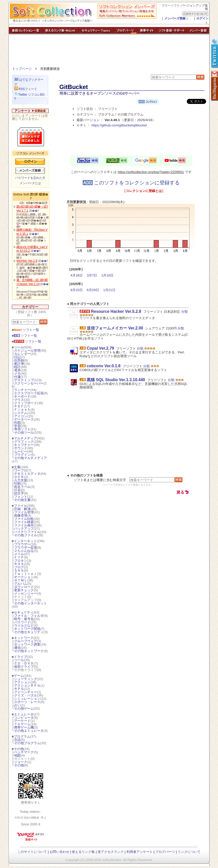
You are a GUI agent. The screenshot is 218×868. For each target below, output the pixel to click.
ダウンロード (24, 587)
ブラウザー (22, 544)
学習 (17, 426)
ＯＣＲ (19, 477)
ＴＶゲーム (22, 724)
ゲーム (19, 676)
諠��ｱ (34, 211)
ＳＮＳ (19, 570)
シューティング (26, 679)
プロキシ (21, 561)
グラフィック (24, 442)
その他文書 (22, 500)
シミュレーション (27, 699)
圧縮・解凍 (22, 509)
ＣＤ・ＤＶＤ (24, 663)
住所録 (19, 360)
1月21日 (109, 290)
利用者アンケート (140, 852)
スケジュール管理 (27, 351)
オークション (24, 577)
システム (21, 413)
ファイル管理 (24, 512)
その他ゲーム (24, 708)
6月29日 (93, 290)
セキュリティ (24, 612)
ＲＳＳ (19, 564)
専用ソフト (22, 429)
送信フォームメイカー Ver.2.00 (115, 328)
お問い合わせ (59, 852)
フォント (21, 497)
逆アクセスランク (111, 852)
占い (17, 705)
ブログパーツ (165, 852)
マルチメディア (25, 438)
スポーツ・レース (27, 702)
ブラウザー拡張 (26, 548)
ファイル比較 (24, 519)
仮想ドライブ (24, 667)
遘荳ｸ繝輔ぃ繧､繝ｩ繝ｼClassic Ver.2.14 (32, 282)
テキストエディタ (27, 474)
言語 (17, 740)
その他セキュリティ (29, 632)
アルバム (21, 584)
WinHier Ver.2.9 (27, 261)
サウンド (21, 448)
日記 (17, 357)
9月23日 (77, 290)
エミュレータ (24, 714)
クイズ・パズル (26, 695)
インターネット (25, 541)
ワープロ (21, 470)
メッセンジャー (26, 593)
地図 (17, 755)
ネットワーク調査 (27, 644)
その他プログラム (27, 743)
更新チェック (24, 590)
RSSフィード (26, 89)
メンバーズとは (30, 183)
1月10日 (107, 275)
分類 (184, 312)
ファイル (20, 506)
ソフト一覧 (27, 330)
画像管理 (21, 515)
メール (19, 554)
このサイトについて (32, 852)
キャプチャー (24, 445)
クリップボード (26, 403)
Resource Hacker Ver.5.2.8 (116, 311)
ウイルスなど (24, 625)
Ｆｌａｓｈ (22, 410)
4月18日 (77, 275)
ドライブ (20, 657)
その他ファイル (26, 535)
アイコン (21, 416)
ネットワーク (24, 638)
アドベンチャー (26, 692)
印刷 (17, 483)
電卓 (17, 370)
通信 (17, 648)
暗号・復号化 (24, 619)
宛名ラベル (22, 487)
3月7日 (92, 275)
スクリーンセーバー (29, 383)
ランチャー (22, 390)
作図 (17, 423)
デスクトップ (24, 380)
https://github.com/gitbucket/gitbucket (119, 125)
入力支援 (21, 480)
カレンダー (22, 354)
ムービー (21, 451)
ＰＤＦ (19, 406)
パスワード (22, 622)
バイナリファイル (27, 532)
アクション (22, 682)
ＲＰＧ (19, 689)
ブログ (19, 567)
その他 (19, 749)
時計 (17, 367)
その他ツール (24, 432)
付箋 (17, 377)
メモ (17, 373)
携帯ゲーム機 (24, 727)
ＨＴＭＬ (21, 580)
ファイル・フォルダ (29, 616)
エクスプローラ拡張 (29, 393)
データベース (24, 419)
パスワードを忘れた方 (30, 178)
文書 (17, 467)
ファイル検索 (24, 522)
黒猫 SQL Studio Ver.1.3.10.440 (116, 380)
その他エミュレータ (29, 731)
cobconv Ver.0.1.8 (104, 366)
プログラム (22, 736)
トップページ (22, 69)
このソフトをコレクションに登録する (131, 183)
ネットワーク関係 (27, 629)
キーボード (22, 396)
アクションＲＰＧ (27, 685)
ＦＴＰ (19, 557)
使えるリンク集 (83, 852)
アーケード (22, 721)
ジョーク (21, 762)
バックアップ (24, 529)
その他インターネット (30, 603)
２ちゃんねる (24, 551)
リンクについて (189, 852)
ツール (19, 347)
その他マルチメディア (30, 458)
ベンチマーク (24, 752)
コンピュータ (24, 718)
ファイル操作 (24, 525)
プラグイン (22, 455)
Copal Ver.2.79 (100, 348)
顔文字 (19, 493)
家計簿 (19, 364)
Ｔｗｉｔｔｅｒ (26, 574)
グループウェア (26, 641)
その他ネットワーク (29, 651)
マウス (19, 400)
